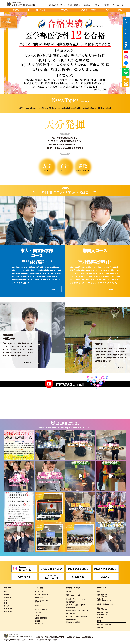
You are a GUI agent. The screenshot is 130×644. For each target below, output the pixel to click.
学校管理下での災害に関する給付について (103, 613)
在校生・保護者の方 (75, 5)
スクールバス (8, 609)
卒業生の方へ (101, 588)
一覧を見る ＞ (86, 102)
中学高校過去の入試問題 (73, 622)
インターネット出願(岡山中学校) (75, 605)
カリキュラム (39, 591)
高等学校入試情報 (71, 619)
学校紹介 (7, 588)
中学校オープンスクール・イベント (76, 599)
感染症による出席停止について (102, 609)
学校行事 (38, 621)
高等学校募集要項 (71, 613)
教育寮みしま (39, 624)
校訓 (5, 591)
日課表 (37, 615)
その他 (99, 621)
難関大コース (39, 597)
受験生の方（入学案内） (57, 5)
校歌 (5, 600)
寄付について (100, 617)
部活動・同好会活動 (41, 618)
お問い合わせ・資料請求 (102, 5)
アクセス (7, 606)
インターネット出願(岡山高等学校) (76, 616)
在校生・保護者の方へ (105, 604)
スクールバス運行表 (41, 609)
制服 (5, 603)
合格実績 (68, 591)
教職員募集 (100, 628)
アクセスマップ (118, 5)
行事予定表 (38, 612)
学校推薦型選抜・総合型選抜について (102, 595)
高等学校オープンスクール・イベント (77, 611)
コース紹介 (39, 588)
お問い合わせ (8, 612)
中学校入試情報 (70, 608)
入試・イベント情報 (73, 595)
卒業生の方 (88, 5)
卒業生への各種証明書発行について (104, 600)
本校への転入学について (104, 625)
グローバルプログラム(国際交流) (42, 601)
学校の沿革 (7, 597)
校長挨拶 (7, 594)
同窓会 (98, 591)
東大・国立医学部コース (42, 594)
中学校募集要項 (70, 602)
